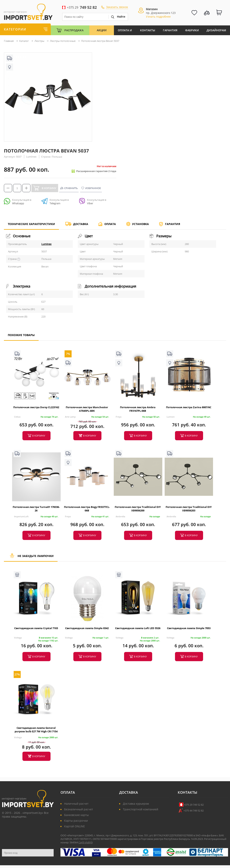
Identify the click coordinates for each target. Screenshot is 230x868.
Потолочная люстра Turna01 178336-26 (36, 509)
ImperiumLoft (21, 516)
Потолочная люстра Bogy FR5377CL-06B (87, 509)
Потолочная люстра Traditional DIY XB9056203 (189, 509)
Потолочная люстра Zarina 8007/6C (189, 407)
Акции (102, 30)
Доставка (81, 224)
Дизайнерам (216, 30)
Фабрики (192, 30)
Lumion (171, 417)
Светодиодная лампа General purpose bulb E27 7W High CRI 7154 (36, 730)
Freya (119, 417)
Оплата (110, 224)
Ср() (82, 842)
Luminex (46, 244)
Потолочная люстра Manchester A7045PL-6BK (87, 409)
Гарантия (170, 30)
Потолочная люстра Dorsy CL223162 (36, 407)
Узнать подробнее (158, 17)
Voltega (18, 638)
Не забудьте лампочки (31, 558)
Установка (140, 224)
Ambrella (120, 516)
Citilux (17, 417)
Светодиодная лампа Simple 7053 (189, 628)
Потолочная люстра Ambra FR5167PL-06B (138, 409)
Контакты (148, 30)
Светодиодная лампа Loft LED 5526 (138, 628)
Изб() (89, 842)
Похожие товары (21, 337)
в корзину (39, 436)
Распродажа (74, 30)
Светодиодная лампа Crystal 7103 (36, 628)
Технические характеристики (31, 226)
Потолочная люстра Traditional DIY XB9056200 (138, 509)
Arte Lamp (70, 417)
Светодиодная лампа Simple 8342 (87, 628)
